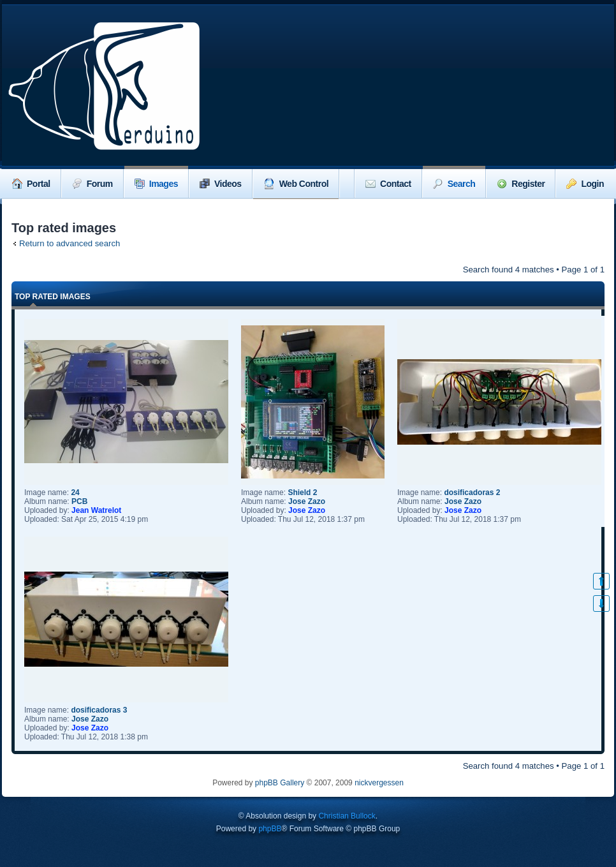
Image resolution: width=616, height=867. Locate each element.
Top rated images (53, 297)
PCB (79, 501)
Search (454, 184)
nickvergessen (379, 783)
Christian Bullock (347, 816)
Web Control (296, 184)
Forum (92, 184)
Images (156, 184)
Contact (388, 184)
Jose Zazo (307, 501)
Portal (31, 184)
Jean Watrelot (96, 510)
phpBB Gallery (280, 783)
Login (585, 184)
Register (521, 184)
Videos (221, 184)
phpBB (270, 829)
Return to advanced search (70, 243)
